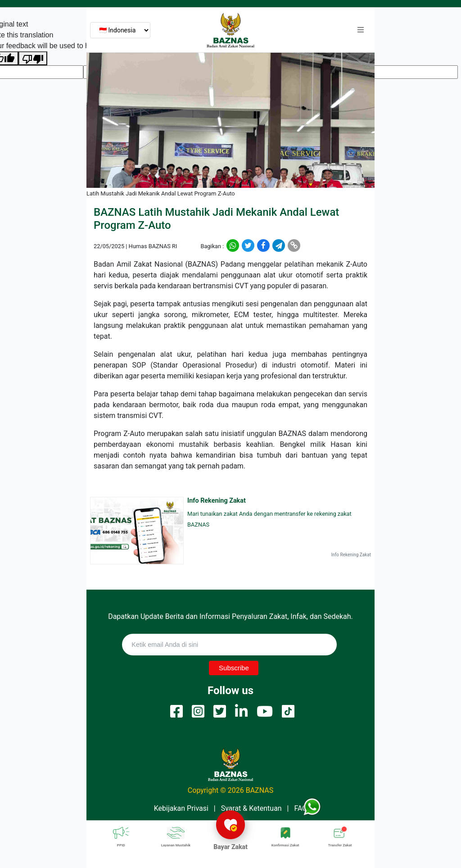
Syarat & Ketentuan (251, 808)
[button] (361, 30)
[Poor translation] (33, 58)
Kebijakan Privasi (181, 808)
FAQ (301, 808)
